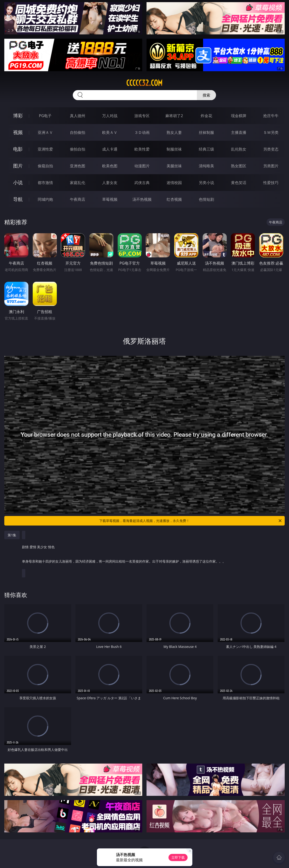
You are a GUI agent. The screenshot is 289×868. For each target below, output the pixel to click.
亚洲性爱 (45, 149)
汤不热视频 (142, 199)
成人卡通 (110, 149)
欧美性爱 (142, 149)
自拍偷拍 (78, 132)
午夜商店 (78, 199)
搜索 (206, 95)
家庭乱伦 (78, 183)
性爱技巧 (271, 183)
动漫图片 (142, 166)
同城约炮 (45, 199)
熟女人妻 (174, 132)
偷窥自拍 (45, 166)
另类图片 (271, 166)
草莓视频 (110, 199)
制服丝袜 (174, 149)
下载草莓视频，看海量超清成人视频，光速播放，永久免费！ (191, 521)
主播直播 (239, 132)
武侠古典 (142, 183)
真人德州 (78, 116)
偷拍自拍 (78, 149)
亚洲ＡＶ (45, 132)
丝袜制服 (206, 132)
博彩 (18, 116)
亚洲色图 (78, 166)
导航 (18, 199)
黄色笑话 (239, 183)
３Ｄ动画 (142, 132)
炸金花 (206, 116)
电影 (18, 149)
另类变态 (271, 149)
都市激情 (45, 183)
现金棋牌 (239, 116)
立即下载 (178, 857)
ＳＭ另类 (271, 132)
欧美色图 (110, 166)
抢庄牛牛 (271, 116)
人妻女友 (110, 183)
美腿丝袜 (174, 166)
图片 (18, 166)
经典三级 (206, 149)
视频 (18, 132)
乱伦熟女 (239, 149)
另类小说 (206, 183)
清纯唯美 (206, 166)
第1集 (12, 535)
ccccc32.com (144, 83)
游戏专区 (142, 116)
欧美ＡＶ (110, 132)
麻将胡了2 (174, 116)
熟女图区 (239, 166)
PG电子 (45, 116)
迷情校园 (174, 183)
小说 (18, 182)
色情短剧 (206, 199)
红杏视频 (174, 199)
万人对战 (110, 116)
